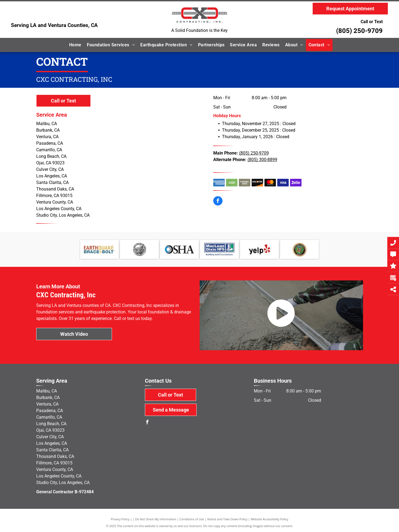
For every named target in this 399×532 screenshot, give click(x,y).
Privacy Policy (120, 519)
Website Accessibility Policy (269, 519)
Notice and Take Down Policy (227, 519)
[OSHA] (179, 249)
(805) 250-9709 (359, 31)
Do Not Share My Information (156, 519)
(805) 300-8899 (262, 160)
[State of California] (139, 249)
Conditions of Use (192, 519)
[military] (299, 249)
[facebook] (218, 202)
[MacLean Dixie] (219, 249)
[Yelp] (259, 249)
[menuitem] (75, 45)
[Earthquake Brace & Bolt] (100, 249)
